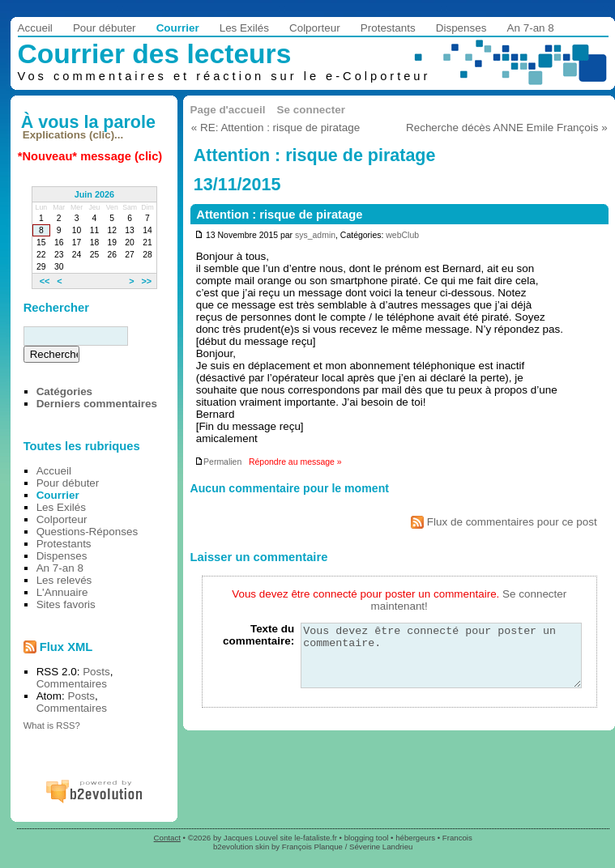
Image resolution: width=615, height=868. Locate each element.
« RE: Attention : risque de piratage (275, 128)
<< (45, 281)
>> (146, 281)
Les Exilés (244, 28)
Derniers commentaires (97, 404)
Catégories (64, 391)
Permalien (218, 462)
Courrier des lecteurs (155, 54)
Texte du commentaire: (258, 635)
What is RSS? (52, 725)
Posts (96, 672)
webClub (402, 235)
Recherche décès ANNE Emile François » (507, 128)
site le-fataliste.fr (309, 838)
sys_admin (315, 235)
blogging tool (367, 838)
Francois (457, 838)
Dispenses (461, 28)
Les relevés (64, 580)
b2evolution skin (241, 847)
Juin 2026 (95, 194)
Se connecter (311, 110)
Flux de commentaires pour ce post (504, 522)
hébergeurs (415, 838)
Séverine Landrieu (381, 847)
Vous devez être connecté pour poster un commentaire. (441, 662)
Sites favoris (66, 604)
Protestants (388, 28)
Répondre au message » (295, 462)
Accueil (35, 28)
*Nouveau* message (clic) (90, 156)
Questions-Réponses (88, 532)
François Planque (312, 847)
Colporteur (315, 28)
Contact (167, 838)
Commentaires (72, 684)
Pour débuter (105, 28)
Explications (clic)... (73, 135)
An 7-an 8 (531, 28)
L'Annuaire (62, 592)
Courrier (178, 28)
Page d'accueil (228, 110)
